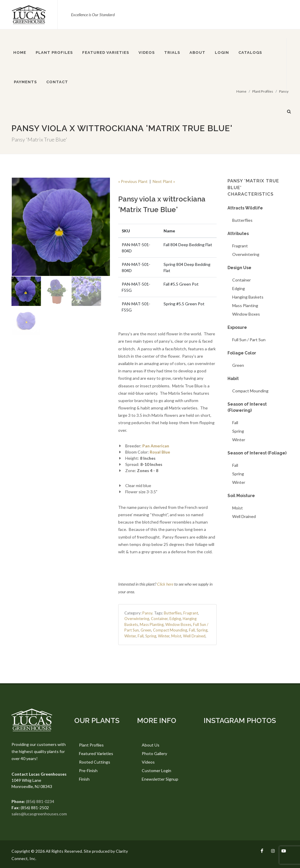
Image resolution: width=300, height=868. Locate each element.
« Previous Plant (133, 181)
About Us (151, 745)
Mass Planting (152, 624)
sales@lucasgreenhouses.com (39, 814)
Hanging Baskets (248, 297)
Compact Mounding (170, 630)
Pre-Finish (88, 770)
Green (146, 630)
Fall (192, 630)
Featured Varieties (96, 753)
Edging (175, 619)
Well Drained (194, 636)
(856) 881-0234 (40, 801)
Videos (148, 762)
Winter (130, 636)
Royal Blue (160, 452)
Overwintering (137, 619)
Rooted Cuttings (95, 762)
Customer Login (156, 770)
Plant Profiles (91, 745)
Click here (165, 584)
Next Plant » (164, 181)
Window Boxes (178, 624)
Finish (84, 779)
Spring (202, 630)
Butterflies (173, 613)
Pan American (156, 446)
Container (159, 619)
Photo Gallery (154, 753)
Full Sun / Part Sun (249, 340)
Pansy (147, 613)
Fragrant (191, 613)
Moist (176, 636)
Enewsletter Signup (160, 779)
